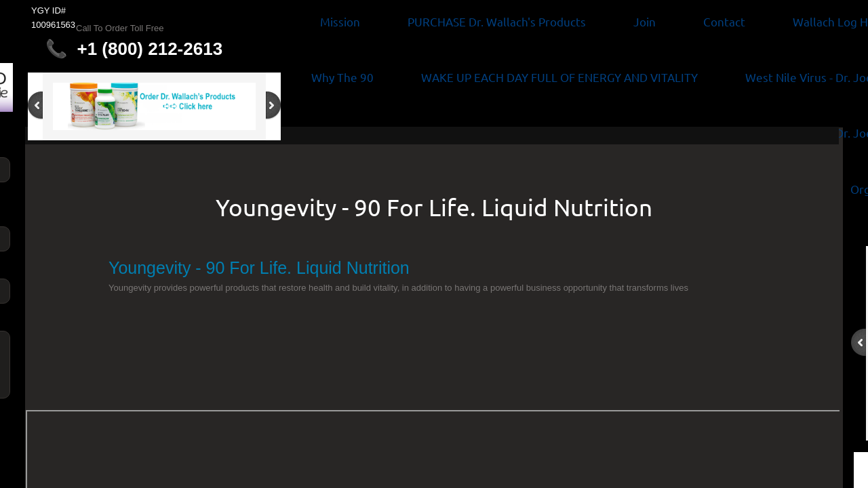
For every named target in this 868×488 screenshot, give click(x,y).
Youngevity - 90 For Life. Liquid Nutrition (434, 207)
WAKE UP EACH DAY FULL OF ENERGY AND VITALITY (559, 77)
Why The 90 (342, 77)
